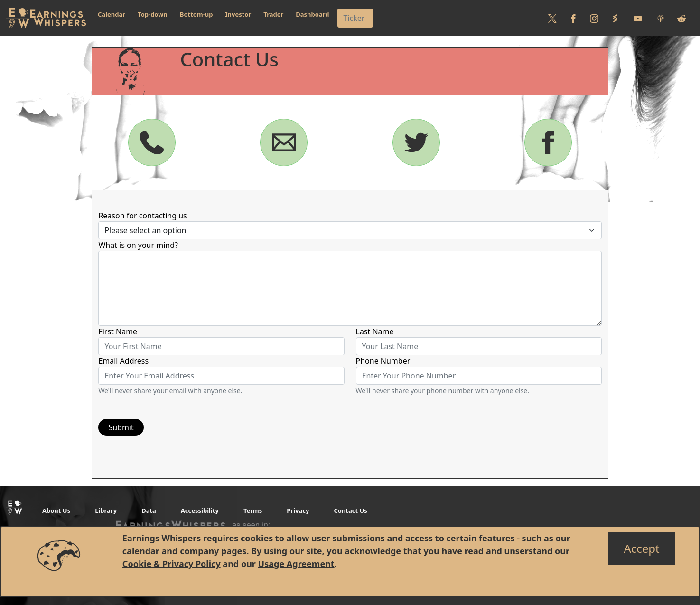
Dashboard (312, 14)
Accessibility (200, 510)
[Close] (641, 548)
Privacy (298, 510)
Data (149, 510)
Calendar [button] (112, 14)
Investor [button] (238, 14)
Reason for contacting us (142, 216)
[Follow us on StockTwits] (615, 18)
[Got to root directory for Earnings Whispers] (46, 18)
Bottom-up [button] (196, 14)
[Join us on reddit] (681, 18)
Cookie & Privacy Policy (172, 564)
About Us (56, 510)
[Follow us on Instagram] (594, 18)
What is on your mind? (138, 245)
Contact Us (350, 510)
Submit (121, 427)
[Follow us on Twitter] (552, 18)
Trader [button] (273, 14)
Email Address (123, 361)
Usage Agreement (296, 564)
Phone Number (383, 361)
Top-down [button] (153, 14)
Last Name (375, 331)
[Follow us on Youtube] (638, 18)
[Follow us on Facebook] (573, 18)
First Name (118, 331)
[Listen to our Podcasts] (661, 18)
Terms (253, 510)
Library (106, 510)
